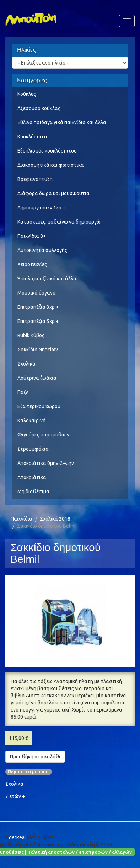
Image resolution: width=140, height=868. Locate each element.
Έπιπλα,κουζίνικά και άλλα (47, 279)
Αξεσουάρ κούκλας (39, 108)
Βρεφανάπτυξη (35, 179)
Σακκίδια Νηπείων (38, 350)
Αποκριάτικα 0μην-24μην (46, 463)
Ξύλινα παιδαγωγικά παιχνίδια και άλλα (62, 122)
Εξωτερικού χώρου (39, 406)
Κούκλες (27, 94)
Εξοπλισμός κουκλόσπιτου (47, 151)
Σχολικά (26, 364)
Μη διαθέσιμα (33, 491)
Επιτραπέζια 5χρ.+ (38, 321)
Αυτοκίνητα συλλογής (42, 250)
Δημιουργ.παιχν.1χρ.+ (41, 208)
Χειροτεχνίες (32, 264)
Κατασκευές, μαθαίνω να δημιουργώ (59, 222)
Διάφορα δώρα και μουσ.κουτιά (53, 193)
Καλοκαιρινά (32, 421)
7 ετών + (15, 796)
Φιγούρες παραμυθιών (43, 435)
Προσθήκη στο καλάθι (35, 757)
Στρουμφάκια (33, 449)
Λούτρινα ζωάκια (37, 378)
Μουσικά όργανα (37, 293)
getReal (17, 837)
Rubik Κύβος (31, 335)
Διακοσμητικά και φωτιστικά (51, 165)
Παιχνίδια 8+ (32, 236)
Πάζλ (23, 392)
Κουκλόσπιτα (32, 137)
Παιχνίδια (21, 519)
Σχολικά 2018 (55, 519)
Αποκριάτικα (32, 477)
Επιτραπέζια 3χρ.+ (38, 307)
